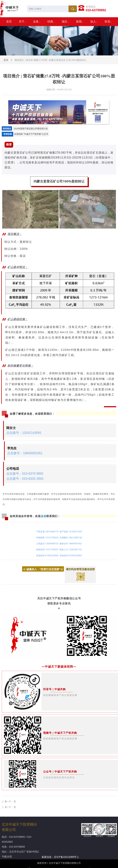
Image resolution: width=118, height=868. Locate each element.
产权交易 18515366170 (47, 532)
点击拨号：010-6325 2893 (25, 479)
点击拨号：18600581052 (25, 453)
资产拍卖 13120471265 (71, 532)
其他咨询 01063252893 (47, 555)
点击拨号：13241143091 (24, 433)
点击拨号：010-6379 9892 (25, 474)
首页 (6, 60)
